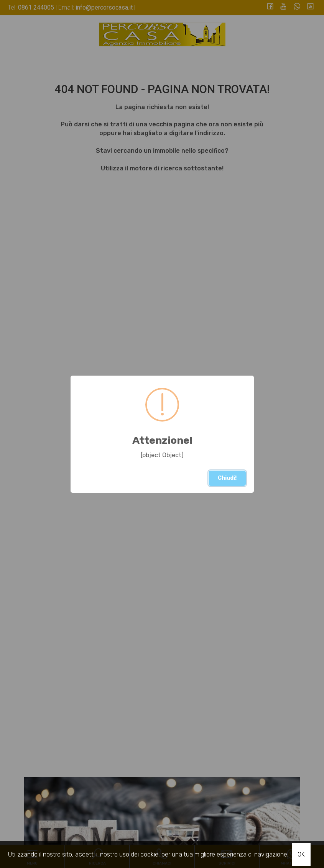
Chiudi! (227, 478)
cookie (149, 854)
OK (301, 854)
